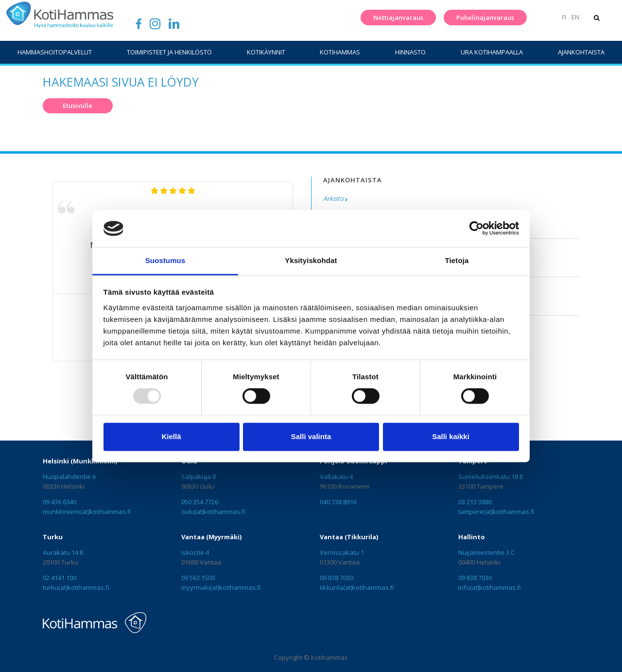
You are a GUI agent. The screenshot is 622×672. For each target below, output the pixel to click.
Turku (53, 537)
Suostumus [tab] (165, 260)
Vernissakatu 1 (342, 552)
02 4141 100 (60, 578)
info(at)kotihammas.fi (490, 587)
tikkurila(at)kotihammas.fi (357, 587)
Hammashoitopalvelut (55, 52)
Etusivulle (78, 106)
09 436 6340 (60, 502)
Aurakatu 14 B (63, 552)
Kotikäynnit (266, 52)
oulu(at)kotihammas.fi (213, 512)
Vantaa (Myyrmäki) (211, 537)
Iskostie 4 (195, 552)
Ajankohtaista (581, 52)
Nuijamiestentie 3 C (486, 552)
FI (564, 17)
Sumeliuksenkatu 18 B (491, 477)
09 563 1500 (198, 578)
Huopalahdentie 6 (69, 477)
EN (575, 17)
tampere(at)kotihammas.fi (496, 512)
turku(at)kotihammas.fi (76, 587)
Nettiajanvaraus (398, 18)
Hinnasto (410, 52)
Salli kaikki (451, 436)
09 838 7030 (337, 578)
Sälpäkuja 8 (199, 477)
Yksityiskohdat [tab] (311, 260)
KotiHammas (340, 52)
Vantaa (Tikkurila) (349, 537)
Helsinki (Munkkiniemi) (80, 461)
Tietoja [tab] (457, 260)
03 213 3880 (475, 502)
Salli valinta (311, 436)
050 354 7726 (200, 502)
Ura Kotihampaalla (492, 52)
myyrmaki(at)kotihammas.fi (221, 587)
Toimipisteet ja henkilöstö (169, 52)
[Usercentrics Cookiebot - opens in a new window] (476, 229)
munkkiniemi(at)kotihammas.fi (87, 512)
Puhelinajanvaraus (485, 18)
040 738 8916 (338, 502)
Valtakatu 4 (336, 477)
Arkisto (333, 198)
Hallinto (472, 537)
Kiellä (171, 436)
